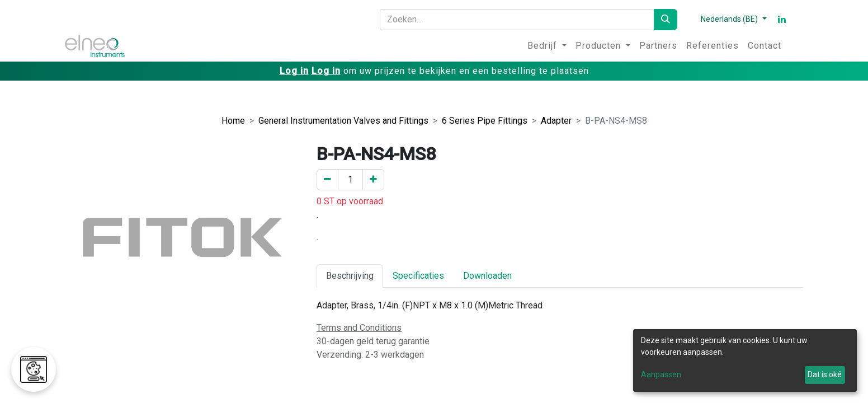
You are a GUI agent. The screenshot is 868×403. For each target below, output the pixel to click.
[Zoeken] (666, 20)
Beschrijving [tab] (350, 276)
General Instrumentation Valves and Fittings (343, 121)
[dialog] (745, 360)
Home (233, 121)
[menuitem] (547, 46)
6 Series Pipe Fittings (485, 121)
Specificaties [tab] (418, 276)
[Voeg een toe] (373, 180)
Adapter (556, 121)
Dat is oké (825, 374)
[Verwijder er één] (327, 180)
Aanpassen (661, 374)
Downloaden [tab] (487, 276)
